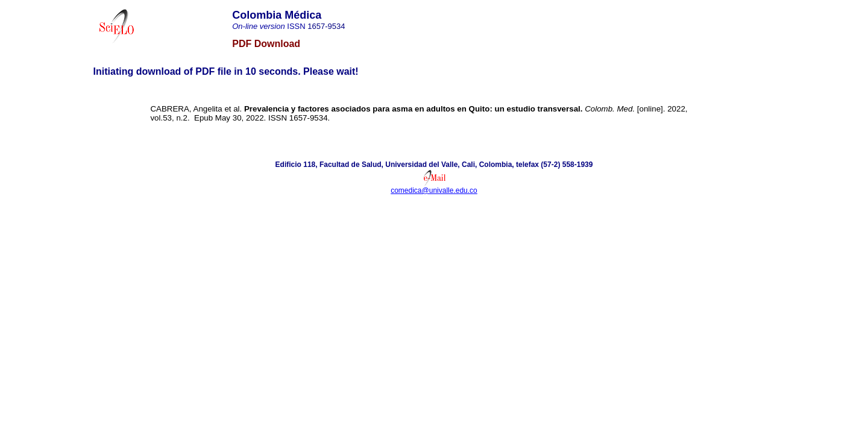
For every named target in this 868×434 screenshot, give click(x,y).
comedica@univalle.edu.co (434, 190)
